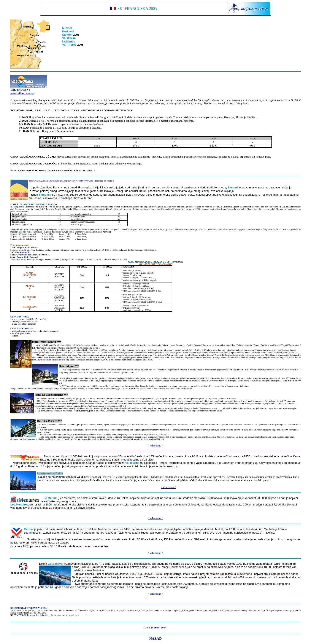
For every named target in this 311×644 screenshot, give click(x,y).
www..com (22, 93)
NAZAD (156, 638)
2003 (157, 627)
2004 (164, 627)
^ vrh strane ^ (155, 446)
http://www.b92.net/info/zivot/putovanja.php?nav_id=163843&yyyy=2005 (61, 181)
